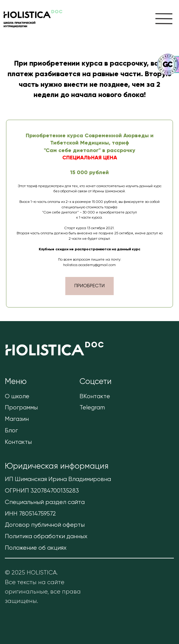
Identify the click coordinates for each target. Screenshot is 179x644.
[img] (164, 19)
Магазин (17, 419)
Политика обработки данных (46, 537)
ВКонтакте (95, 397)
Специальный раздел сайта (45, 502)
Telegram (92, 408)
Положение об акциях (36, 548)
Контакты (18, 442)
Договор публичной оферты (45, 525)
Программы (21, 408)
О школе (17, 397)
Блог (11, 431)
